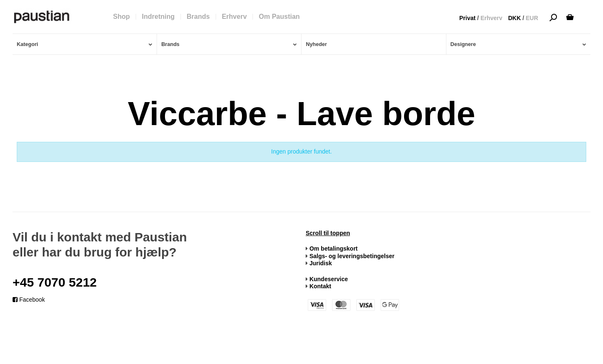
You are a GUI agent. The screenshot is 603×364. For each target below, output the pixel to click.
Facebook (29, 300)
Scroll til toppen (328, 233)
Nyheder (316, 44)
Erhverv (491, 18)
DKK (514, 18)
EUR (532, 18)
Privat (468, 18)
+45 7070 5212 (55, 282)
